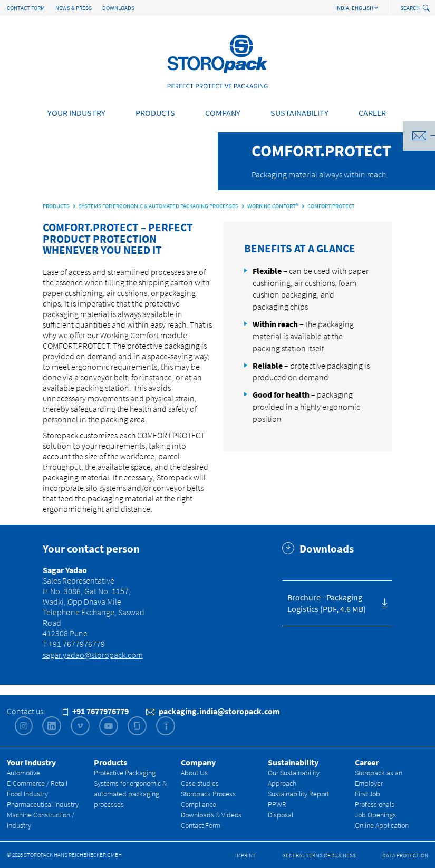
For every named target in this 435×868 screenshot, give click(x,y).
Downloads (118, 8)
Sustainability (299, 113)
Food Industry (27, 794)
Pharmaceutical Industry (43, 804)
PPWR (277, 804)
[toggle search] (427, 9)
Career (372, 113)
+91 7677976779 (96, 711)
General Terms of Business (319, 855)
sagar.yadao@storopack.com (93, 655)
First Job (368, 794)
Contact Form (26, 8)
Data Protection (405, 855)
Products (155, 113)
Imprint (245, 855)
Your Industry (76, 113)
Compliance (199, 804)
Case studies (200, 783)
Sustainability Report (298, 794)
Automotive (23, 773)
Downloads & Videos (211, 815)
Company (223, 113)
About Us (194, 773)
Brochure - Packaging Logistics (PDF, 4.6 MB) (327, 603)
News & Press (74, 8)
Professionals (375, 804)
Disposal (281, 815)
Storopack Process (208, 794)
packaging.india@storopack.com (213, 711)
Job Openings (375, 815)
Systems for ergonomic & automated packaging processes (130, 794)
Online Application (382, 825)
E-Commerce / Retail (37, 783)
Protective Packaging (125, 773)
